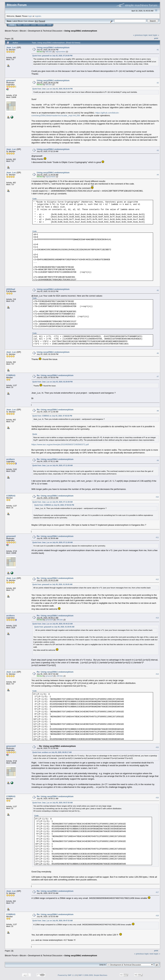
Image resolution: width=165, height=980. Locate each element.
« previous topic (140, 35)
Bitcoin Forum (11, 31)
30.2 (36, 21)
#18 (157, 916)
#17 (157, 892)
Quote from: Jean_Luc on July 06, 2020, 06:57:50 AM (52, 803)
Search (26, 25)
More (49, 25)
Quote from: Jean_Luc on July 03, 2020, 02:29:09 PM (52, 382)
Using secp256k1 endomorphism (81, 31)
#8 (158, 411)
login (30, 16)
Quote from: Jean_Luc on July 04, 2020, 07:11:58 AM (52, 465)
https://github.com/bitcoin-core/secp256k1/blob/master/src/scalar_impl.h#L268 (75, 114)
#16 (157, 798)
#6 (158, 353)
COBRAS (11, 375)
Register (41, 25)
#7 (158, 377)
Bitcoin (23, 31)
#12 (157, 579)
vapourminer (61, 52)
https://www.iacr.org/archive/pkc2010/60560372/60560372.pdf (60, 444)
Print (156, 38)
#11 (157, 537)
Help (19, 25)
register (38, 16)
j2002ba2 (11, 289)
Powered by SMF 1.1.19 (67, 975)
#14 (157, 674)
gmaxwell (11, 80)
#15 (157, 747)
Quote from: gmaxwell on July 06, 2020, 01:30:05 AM (52, 584)
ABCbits (49, 52)
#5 (158, 290)
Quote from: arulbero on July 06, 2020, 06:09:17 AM (52, 752)
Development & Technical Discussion (45, 31)
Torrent (42, 21)
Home (12, 25)
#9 (158, 460)
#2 (158, 83)
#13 (157, 618)
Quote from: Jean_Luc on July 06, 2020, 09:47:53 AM (52, 921)
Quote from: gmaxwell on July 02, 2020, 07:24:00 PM (52, 56)
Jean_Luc (11, 47)
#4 (158, 175)
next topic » (154, 35)
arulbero (10, 459)
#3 (158, 151)
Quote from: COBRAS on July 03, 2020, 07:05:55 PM (52, 416)
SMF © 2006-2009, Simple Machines (93, 975)
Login (34, 25)
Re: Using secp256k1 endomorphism (55, 375)
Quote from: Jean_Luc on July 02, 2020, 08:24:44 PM (52, 89)
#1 (158, 50)
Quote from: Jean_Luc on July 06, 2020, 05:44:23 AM (52, 624)
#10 (157, 497)
